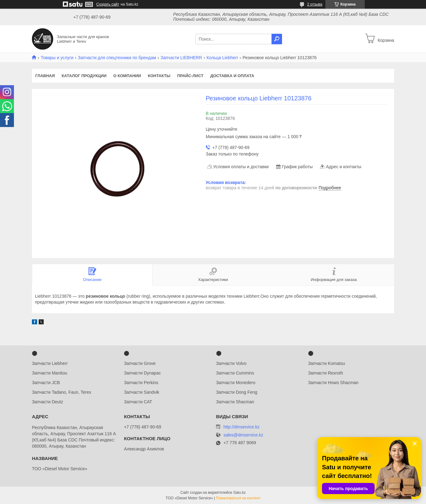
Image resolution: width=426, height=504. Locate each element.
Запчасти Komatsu (326, 363)
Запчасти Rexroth (326, 373)
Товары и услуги (57, 58)
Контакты (159, 76)
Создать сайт (108, 4)
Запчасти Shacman (235, 402)
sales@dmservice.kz (243, 435)
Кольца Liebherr (222, 58)
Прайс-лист (190, 76)
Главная (45, 76)
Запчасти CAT (138, 402)
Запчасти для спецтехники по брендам (117, 58)
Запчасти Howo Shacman (333, 383)
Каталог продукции (84, 76)
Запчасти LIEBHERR (181, 58)
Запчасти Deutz (48, 402)
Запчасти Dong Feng (237, 392)
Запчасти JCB (46, 383)
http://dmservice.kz (242, 427)
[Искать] (277, 39)
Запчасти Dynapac (142, 373)
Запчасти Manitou (50, 373)
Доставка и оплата (232, 76)
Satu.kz (239, 493)
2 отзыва (315, 4)
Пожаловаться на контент (238, 498)
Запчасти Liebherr (50, 363)
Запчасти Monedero (236, 383)
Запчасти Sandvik (141, 392)
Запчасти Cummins (235, 373)
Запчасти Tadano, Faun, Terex (61, 392)
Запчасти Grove (140, 363)
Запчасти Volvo (231, 363)
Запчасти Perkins (141, 383)
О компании (127, 76)
